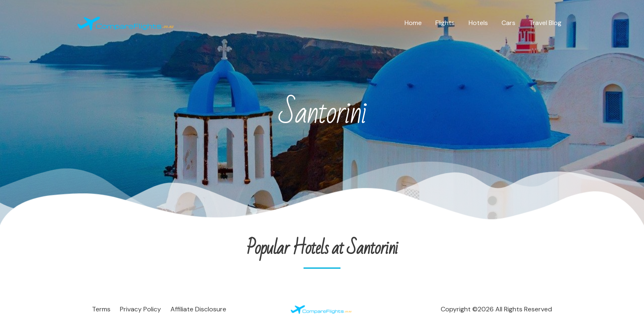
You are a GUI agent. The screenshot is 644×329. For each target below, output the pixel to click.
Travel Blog (546, 23)
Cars (509, 23)
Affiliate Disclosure (198, 309)
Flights (447, 23)
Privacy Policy (140, 309)
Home (416, 23)
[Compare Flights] (127, 22)
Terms (101, 309)
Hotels (480, 23)
